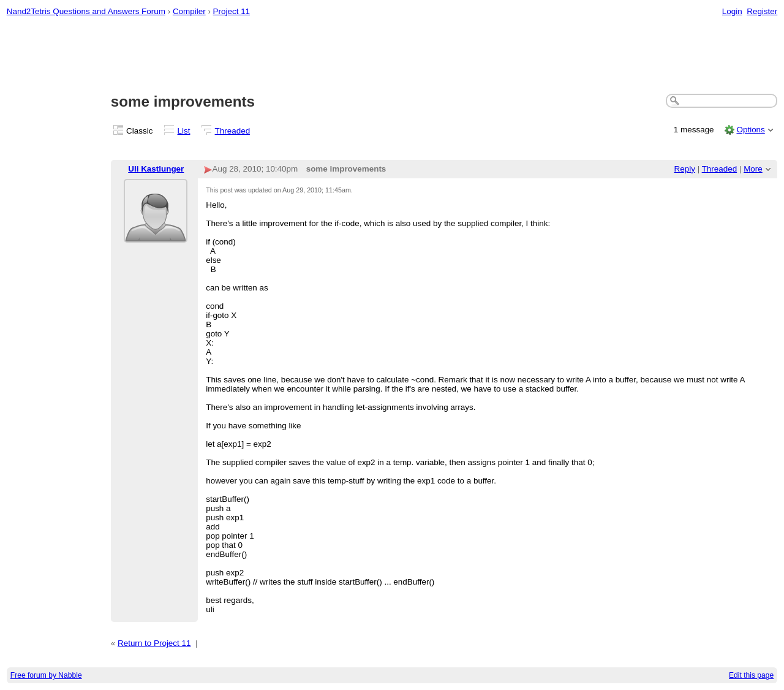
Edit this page (751, 675)
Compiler (189, 11)
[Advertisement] (392, 56)
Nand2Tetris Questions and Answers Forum (86, 11)
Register (762, 11)
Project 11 (232, 11)
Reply (685, 169)
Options (750, 130)
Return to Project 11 (154, 643)
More (753, 169)
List (184, 131)
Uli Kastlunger (156, 169)
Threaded (233, 131)
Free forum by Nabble (46, 675)
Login (732, 11)
